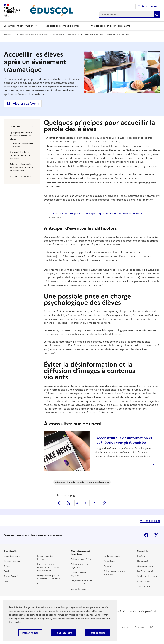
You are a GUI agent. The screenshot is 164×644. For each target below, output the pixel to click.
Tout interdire (64, 633)
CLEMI (7, 581)
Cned (6, 571)
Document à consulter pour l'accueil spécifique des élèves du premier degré (93, 213)
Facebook (146, 535)
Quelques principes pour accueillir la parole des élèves (21, 136)
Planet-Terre (109, 561)
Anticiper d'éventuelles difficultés (23, 145)
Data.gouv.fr (143, 561)
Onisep (7, 566)
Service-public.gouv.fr (147, 576)
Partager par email (95, 503)
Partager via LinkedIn (86, 503)
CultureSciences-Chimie (81, 559)
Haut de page (152, 521)
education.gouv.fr (12, 556)
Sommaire (16, 126)
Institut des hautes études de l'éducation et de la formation (48, 567)
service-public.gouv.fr (141, 611)
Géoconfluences (78, 589)
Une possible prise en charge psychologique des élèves (20, 155)
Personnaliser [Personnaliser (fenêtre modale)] (30, 633)
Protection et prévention (65, 34)
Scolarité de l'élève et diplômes (62, 26)
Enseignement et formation (19, 26)
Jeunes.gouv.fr (144, 581)
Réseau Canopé (11, 576)
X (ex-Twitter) (156, 535)
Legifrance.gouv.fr (145, 571)
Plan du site (140, 627)
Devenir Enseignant (13, 561)
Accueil (7, 34)
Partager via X (69, 503)
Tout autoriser (98, 633)
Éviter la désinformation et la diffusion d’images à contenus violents (21, 167)
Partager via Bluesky (78, 503)
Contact (126, 627)
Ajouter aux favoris (26, 103)
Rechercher (157, 15)
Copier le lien (104, 503)
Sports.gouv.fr (144, 586)
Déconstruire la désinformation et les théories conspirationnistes (124, 440)
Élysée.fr (141, 556)
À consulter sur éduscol (21, 176)
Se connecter (150, 6)
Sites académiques (46, 584)
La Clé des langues (112, 556)
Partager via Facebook (60, 503)
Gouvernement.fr (145, 566)
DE (152, 627)
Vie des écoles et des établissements (111, 26)
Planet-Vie (108, 566)
